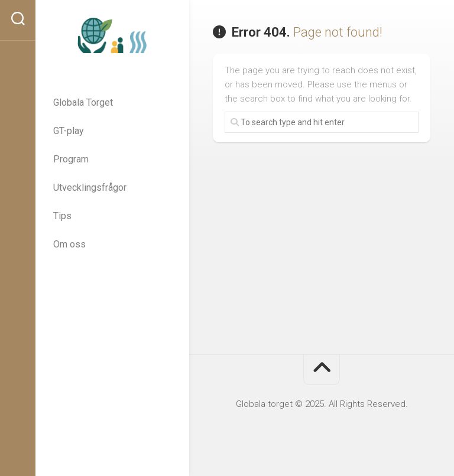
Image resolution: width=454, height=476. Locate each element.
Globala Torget (83, 102)
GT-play (69, 131)
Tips (62, 216)
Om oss (69, 244)
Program (71, 159)
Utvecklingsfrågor (90, 188)
